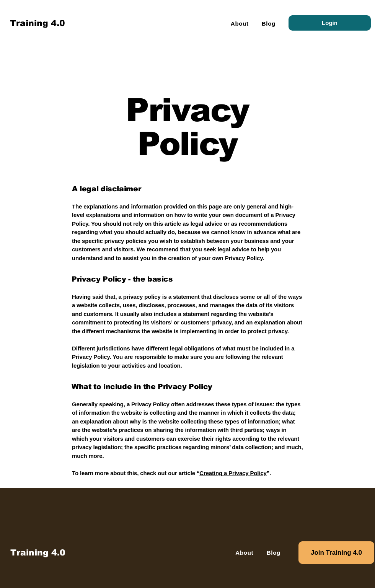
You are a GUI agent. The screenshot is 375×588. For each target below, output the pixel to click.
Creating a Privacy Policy (233, 473)
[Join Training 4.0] (336, 553)
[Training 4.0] (38, 553)
